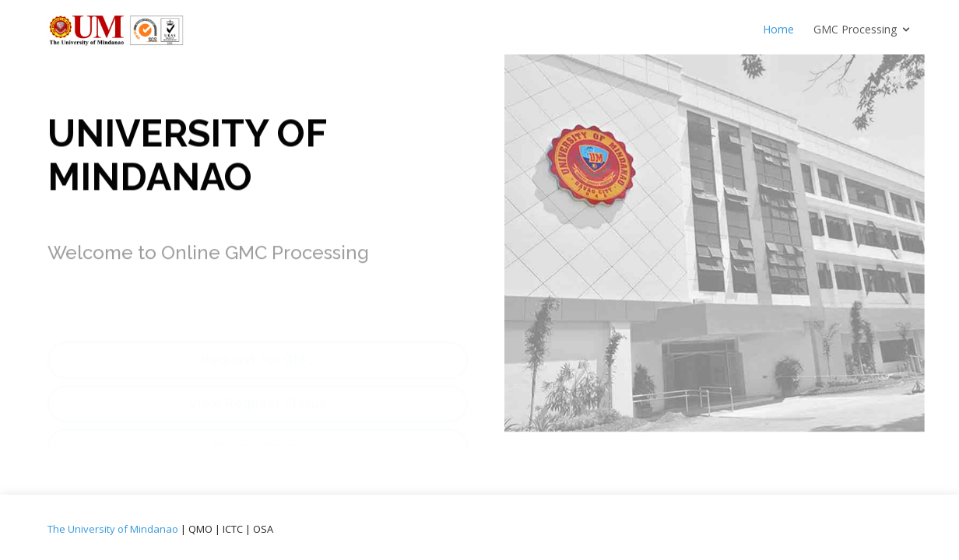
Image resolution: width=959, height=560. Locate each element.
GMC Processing (855, 29)
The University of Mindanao (113, 529)
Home (778, 29)
